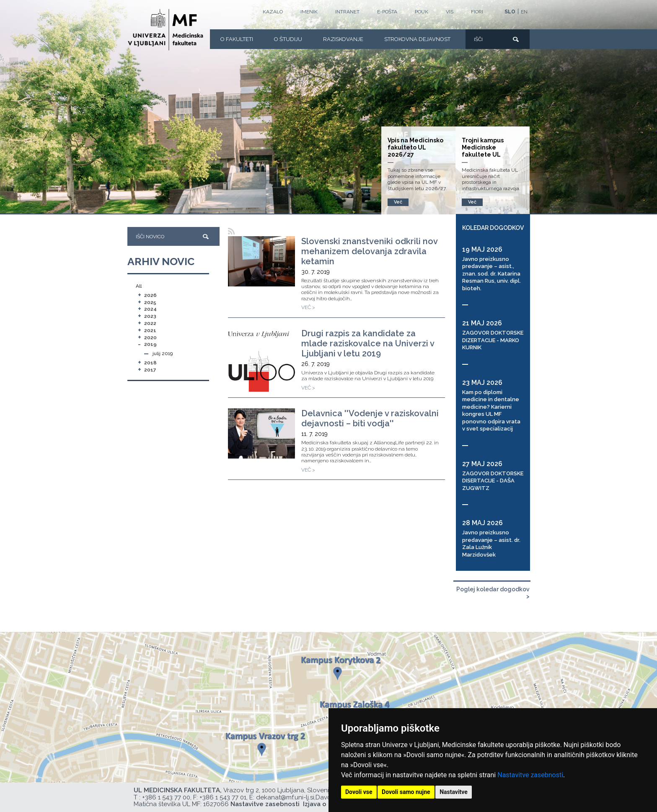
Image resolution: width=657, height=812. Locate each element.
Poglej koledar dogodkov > (493, 593)
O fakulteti (237, 39)
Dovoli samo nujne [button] (406, 792)
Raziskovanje (343, 39)
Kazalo (273, 12)
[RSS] (232, 231)
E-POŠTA (387, 12)
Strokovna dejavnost (417, 39)
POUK (422, 12)
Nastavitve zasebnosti (530, 775)
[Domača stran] (166, 30)
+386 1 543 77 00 (166, 797)
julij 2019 (163, 353)
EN (524, 12)
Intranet (347, 12)
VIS (450, 12)
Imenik (309, 12)
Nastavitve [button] (454, 792)
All (139, 286)
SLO (510, 12)
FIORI (477, 12)
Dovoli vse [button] (359, 792)
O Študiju (288, 39)
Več (472, 202)
